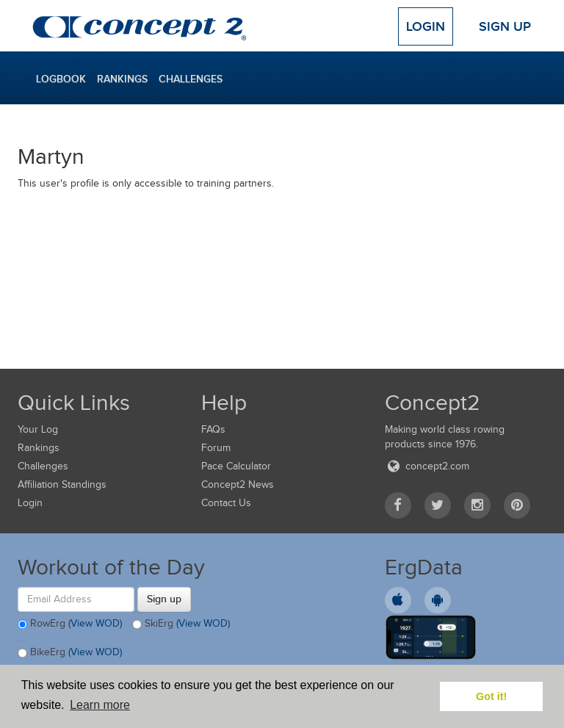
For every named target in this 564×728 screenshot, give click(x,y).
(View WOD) (95, 623)
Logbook (61, 79)
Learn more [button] (100, 705)
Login (426, 26)
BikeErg (70, 653)
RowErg (70, 624)
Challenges (191, 79)
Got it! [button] (491, 696)
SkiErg (181, 624)
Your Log (38, 429)
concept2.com (427, 466)
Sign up (164, 599)
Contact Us (226, 503)
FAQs (213, 429)
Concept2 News (238, 484)
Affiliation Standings (62, 484)
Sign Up (505, 26)
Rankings (122, 79)
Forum (216, 448)
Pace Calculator (236, 466)
